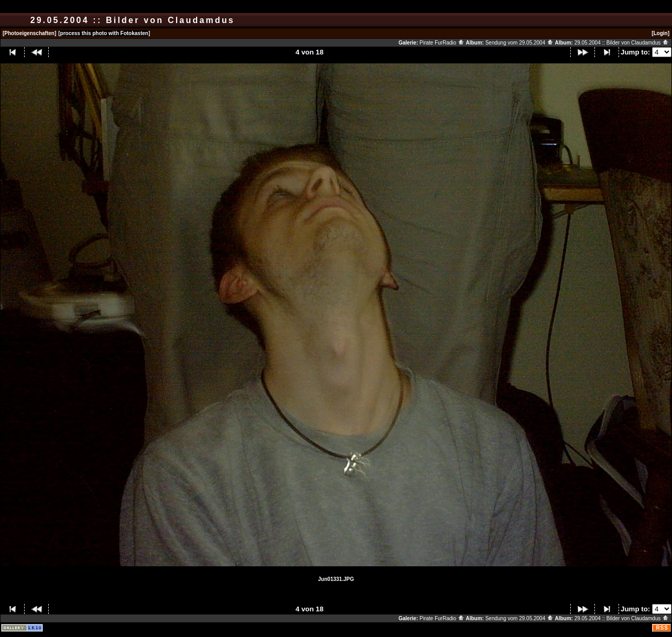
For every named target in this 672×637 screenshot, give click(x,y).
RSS (662, 628)
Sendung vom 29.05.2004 (519, 43)
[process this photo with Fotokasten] (104, 33)
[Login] (660, 33)
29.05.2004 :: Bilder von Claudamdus (622, 43)
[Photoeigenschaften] (29, 33)
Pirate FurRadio (442, 43)
